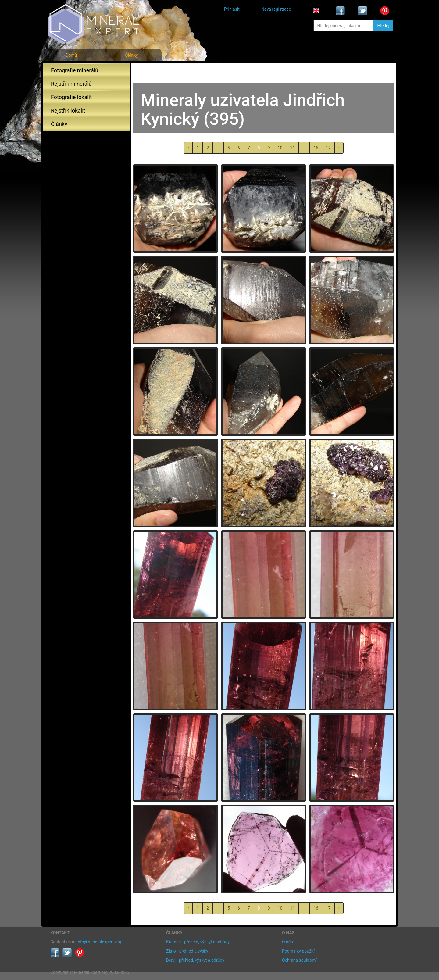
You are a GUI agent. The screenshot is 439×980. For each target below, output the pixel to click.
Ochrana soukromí (299, 960)
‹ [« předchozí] (188, 148)
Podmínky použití (298, 951)
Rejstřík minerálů (71, 84)
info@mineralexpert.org (99, 942)
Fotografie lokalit (71, 97)
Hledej (383, 26)
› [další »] (339, 148)
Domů (71, 55)
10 (280, 148)
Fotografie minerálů (75, 70)
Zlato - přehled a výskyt (188, 951)
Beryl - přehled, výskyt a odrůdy (195, 960)
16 (316, 148)
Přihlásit (232, 9)
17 (328, 148)
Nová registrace (276, 9)
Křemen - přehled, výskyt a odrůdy (198, 942)
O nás (287, 942)
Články (131, 55)
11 (292, 148)
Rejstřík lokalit (68, 111)
